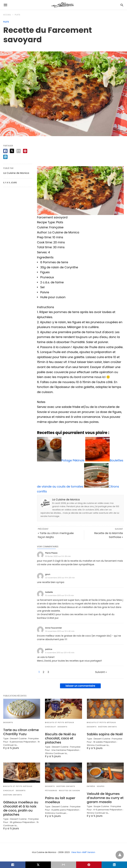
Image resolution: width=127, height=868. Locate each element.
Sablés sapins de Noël (105, 734)
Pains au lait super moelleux (60, 800)
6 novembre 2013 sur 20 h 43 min (60, 653)
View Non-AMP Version (83, 852)
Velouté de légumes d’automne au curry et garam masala (105, 798)
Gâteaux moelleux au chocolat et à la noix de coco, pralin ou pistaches (21, 808)
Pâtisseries (51, 791)
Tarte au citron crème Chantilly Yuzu (21, 732)
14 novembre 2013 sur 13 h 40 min (60, 631)
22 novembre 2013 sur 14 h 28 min (60, 578)
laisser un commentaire (80, 686)
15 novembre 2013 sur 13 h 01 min (60, 595)
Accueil (7, 15)
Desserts (8, 722)
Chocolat (50, 727)
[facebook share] (5, 151)
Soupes (101, 786)
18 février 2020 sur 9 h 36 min (58, 556)
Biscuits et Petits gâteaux (60, 722)
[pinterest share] (25, 151)
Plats (18, 15)
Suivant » (101, 672)
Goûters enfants (107, 727)
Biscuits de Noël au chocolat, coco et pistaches (60, 738)
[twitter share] (12, 151)
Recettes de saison (69, 791)
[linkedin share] (5, 157)
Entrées (91, 786)
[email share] (19, 151)
